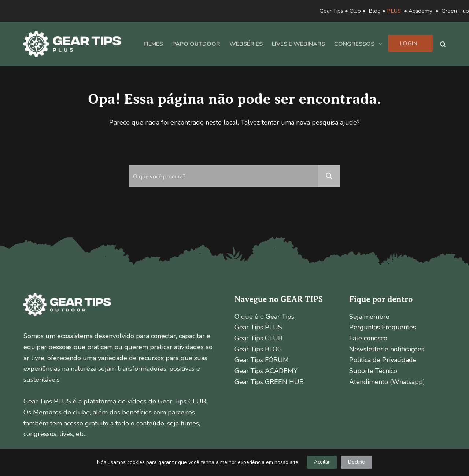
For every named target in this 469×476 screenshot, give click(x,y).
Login (409, 44)
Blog (375, 11)
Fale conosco (368, 338)
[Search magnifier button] (329, 176)
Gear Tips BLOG (258, 349)
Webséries (246, 44)
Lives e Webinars (298, 44)
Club (355, 11)
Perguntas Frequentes (383, 327)
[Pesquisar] (443, 44)
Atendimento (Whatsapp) (387, 382)
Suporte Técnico (373, 371)
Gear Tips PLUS (258, 327)
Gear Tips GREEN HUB (269, 382)
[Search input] (224, 176)
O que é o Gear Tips (264, 317)
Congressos (359, 44)
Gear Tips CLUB (258, 338)
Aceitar (322, 462)
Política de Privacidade (383, 360)
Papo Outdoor (196, 44)
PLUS (394, 11)
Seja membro (369, 317)
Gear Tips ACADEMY (266, 371)
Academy (420, 11)
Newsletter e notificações (387, 349)
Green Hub (455, 11)
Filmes (153, 44)
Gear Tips (331, 11)
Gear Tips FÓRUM (262, 360)
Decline (357, 462)
